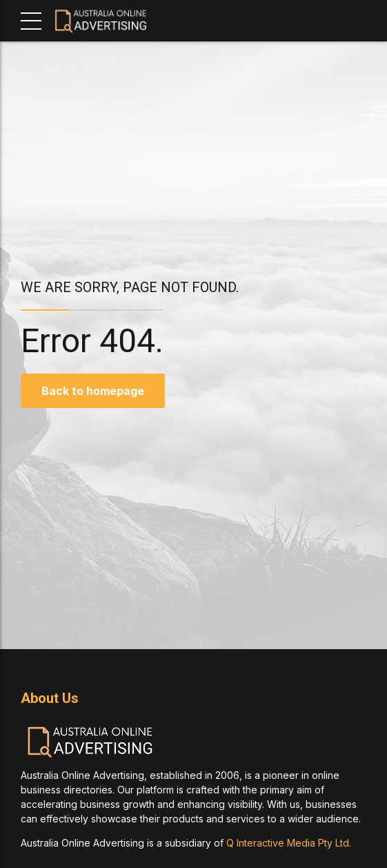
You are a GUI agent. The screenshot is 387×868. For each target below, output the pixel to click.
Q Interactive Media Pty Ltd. (289, 843)
